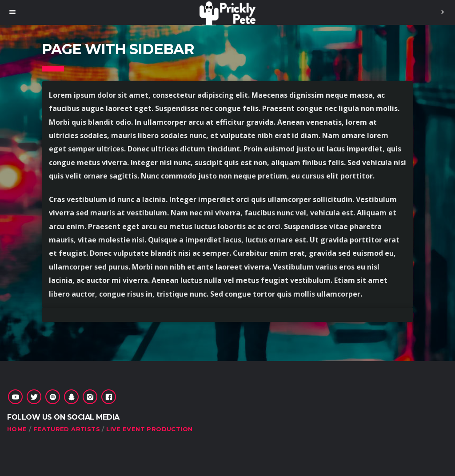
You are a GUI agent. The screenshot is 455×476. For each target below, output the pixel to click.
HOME (17, 429)
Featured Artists (67, 429)
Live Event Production (149, 429)
